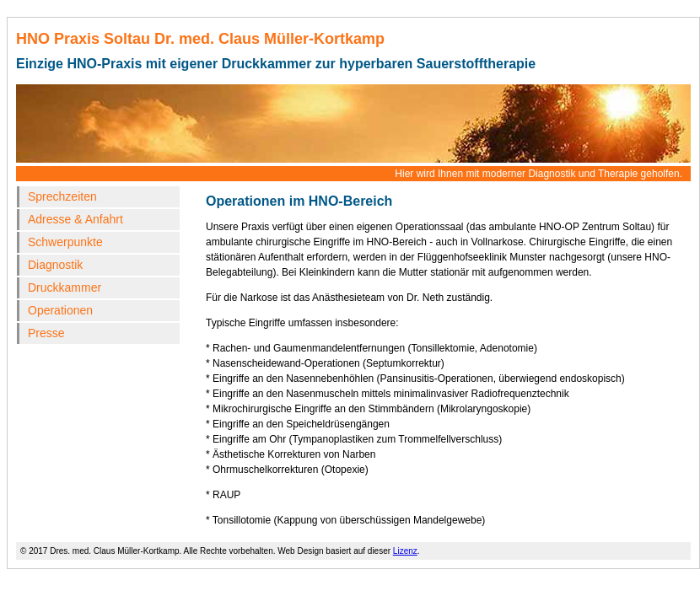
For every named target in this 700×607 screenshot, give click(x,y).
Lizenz (405, 551)
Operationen (60, 310)
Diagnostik (55, 265)
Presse (46, 333)
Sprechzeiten (62, 196)
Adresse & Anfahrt (75, 219)
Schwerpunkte (65, 242)
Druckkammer (65, 287)
